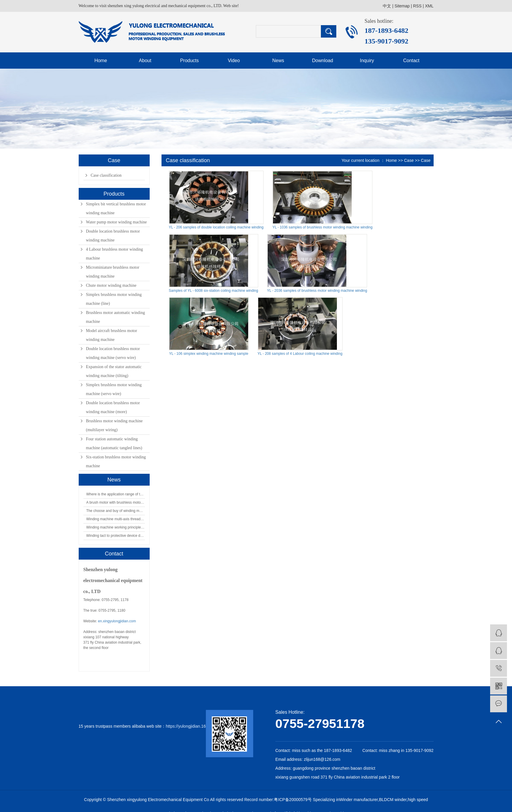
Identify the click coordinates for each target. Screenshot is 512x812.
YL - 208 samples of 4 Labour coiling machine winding (300, 354)
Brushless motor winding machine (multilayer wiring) (114, 425)
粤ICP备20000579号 (293, 800)
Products (189, 61)
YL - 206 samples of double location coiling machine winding (216, 227)
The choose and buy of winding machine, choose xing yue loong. (116, 511)
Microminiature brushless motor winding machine (113, 272)
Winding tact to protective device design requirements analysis (116, 536)
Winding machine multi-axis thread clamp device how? (116, 519)
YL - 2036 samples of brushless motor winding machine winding (317, 291)
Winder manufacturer (358, 800)
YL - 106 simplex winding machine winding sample (209, 354)
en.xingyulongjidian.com (117, 621)
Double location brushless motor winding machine (113, 236)
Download (323, 61)
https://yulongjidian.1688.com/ (193, 726)
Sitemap (402, 6)
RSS (417, 6)
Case (409, 160)
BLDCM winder (393, 800)
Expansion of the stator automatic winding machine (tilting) (114, 371)
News (278, 61)
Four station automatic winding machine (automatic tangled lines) (114, 443)
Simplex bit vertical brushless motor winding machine (116, 208)
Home (101, 61)
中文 (387, 6)
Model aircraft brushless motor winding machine (112, 335)
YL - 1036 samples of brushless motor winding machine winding (322, 227)
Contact (411, 61)
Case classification (106, 175)
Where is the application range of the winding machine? (116, 494)
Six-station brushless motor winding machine (116, 461)
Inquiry (367, 61)
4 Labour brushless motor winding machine (115, 254)
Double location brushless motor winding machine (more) (113, 407)
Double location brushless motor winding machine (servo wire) (113, 353)
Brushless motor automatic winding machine (116, 317)
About (145, 61)
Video (234, 61)
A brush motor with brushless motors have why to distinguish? (116, 502)
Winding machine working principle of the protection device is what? (116, 527)
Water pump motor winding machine (117, 222)
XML (429, 6)
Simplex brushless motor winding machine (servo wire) (114, 389)
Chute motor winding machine (111, 285)
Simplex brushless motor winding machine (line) (114, 299)
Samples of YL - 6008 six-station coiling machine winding (214, 291)
